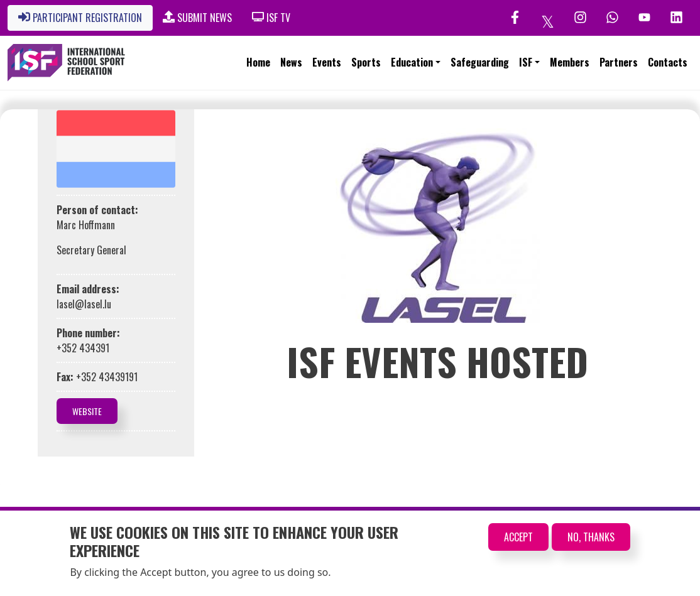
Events (327, 62)
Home (258, 62)
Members (570, 62)
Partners (619, 62)
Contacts (668, 62)
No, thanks (591, 537)
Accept (518, 537)
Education (412, 62)
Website (87, 411)
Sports (366, 62)
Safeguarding (480, 62)
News (291, 62)
